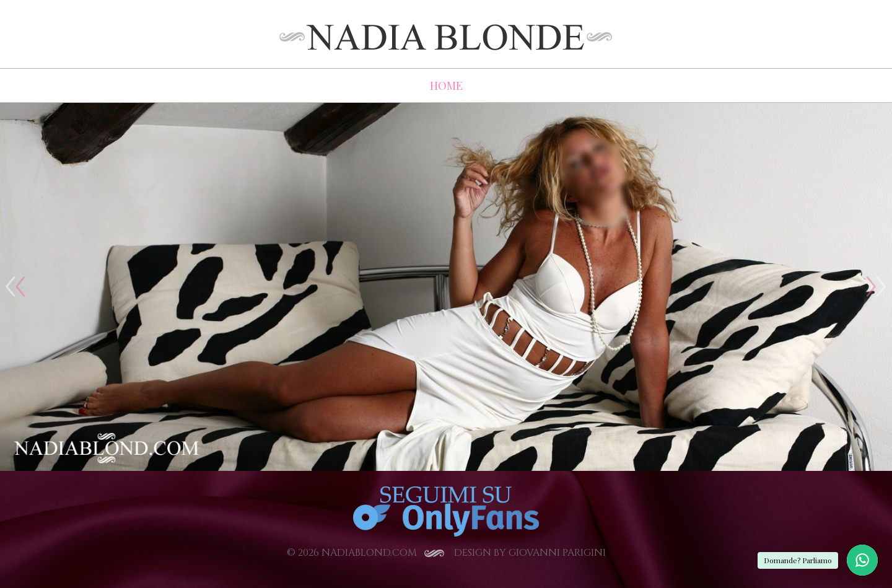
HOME (446, 86)
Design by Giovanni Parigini (530, 553)
